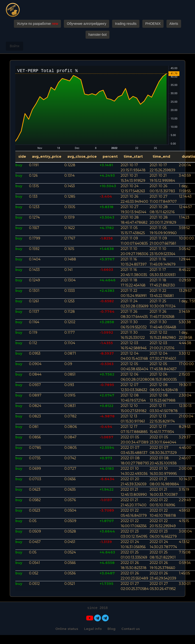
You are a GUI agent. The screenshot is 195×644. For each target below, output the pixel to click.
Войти (15, 46)
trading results (126, 24)
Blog (112, 629)
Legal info (93, 629)
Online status (67, 629)
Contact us (131, 629)
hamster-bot (98, 35)
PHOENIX (153, 24)
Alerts (174, 24)
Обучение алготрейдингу (87, 24)
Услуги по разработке (37, 24)
